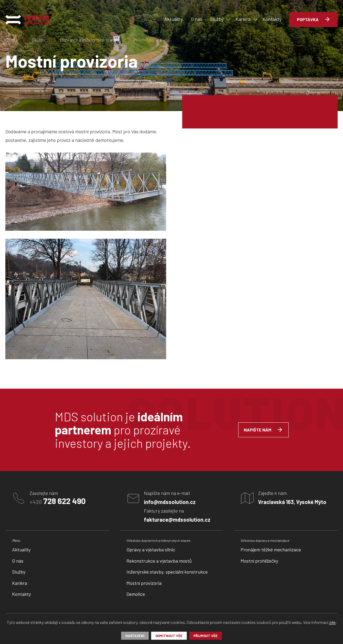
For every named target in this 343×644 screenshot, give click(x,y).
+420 (58, 501)
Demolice (136, 594)
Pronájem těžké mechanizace (271, 550)
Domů (11, 40)
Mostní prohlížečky (259, 561)
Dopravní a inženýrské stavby (89, 40)
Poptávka (308, 19)
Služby (38, 40)
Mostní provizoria (144, 583)
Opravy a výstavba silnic (151, 550)
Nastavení (135, 636)
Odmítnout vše (169, 636)
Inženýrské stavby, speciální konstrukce (167, 572)
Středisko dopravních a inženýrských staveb (159, 540)
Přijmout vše (206, 636)
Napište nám (258, 430)
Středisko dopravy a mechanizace (265, 540)
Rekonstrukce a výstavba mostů (159, 561)
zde (332, 622)
